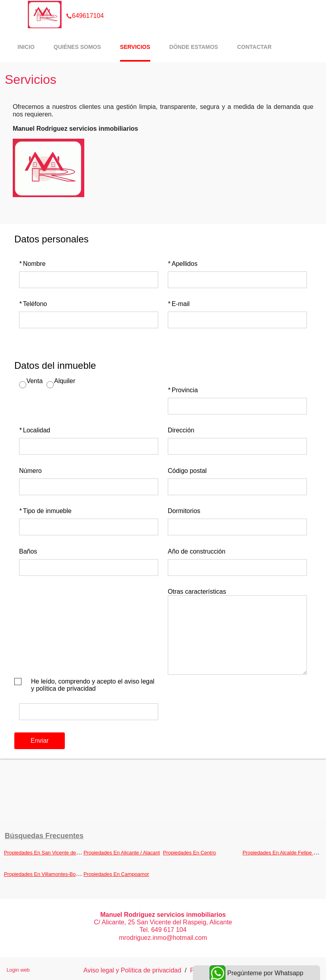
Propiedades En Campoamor (116, 874)
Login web (18, 970)
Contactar (254, 47)
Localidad (35, 430)
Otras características (197, 592)
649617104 (85, 6)
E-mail (179, 304)
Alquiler (65, 381)
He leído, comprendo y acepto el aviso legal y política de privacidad (93, 685)
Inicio (26, 47)
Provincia (183, 390)
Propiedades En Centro (189, 853)
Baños (28, 551)
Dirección (181, 430)
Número (30, 471)
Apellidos (183, 264)
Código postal (187, 471)
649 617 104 (169, 930)
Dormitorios (184, 511)
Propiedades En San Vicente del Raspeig (51, 853)
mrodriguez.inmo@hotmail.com (163, 938)
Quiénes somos (77, 47)
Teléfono (33, 304)
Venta (34, 381)
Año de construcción (197, 551)
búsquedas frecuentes (44, 836)
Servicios (135, 47)
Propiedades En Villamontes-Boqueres (48, 874)
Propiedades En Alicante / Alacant (122, 853)
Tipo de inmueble (45, 511)
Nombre (32, 264)
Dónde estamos (194, 47)
